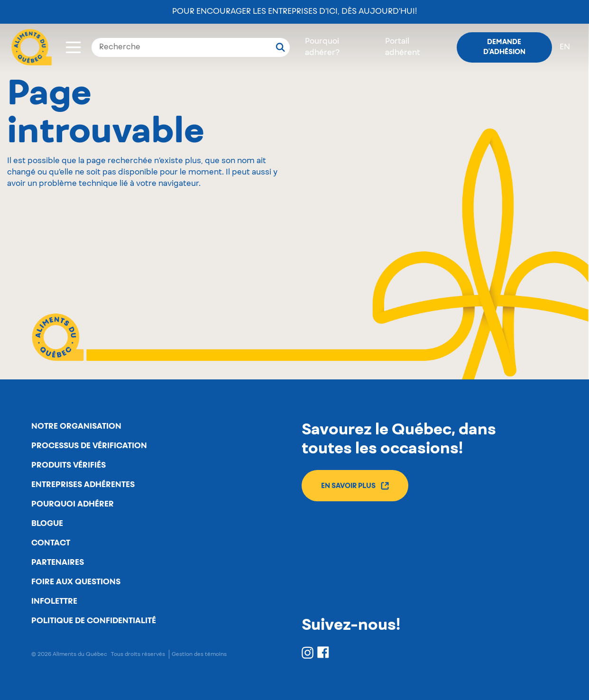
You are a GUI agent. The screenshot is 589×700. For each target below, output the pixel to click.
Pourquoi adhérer (73, 504)
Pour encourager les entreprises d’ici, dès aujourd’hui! (294, 12)
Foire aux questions (76, 582)
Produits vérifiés (69, 465)
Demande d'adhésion (504, 47)
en (565, 47)
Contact (51, 543)
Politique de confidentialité (94, 621)
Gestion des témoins (199, 654)
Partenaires (58, 562)
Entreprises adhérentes (83, 485)
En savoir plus (355, 486)
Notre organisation (76, 426)
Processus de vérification (89, 446)
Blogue (47, 524)
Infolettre (54, 601)
